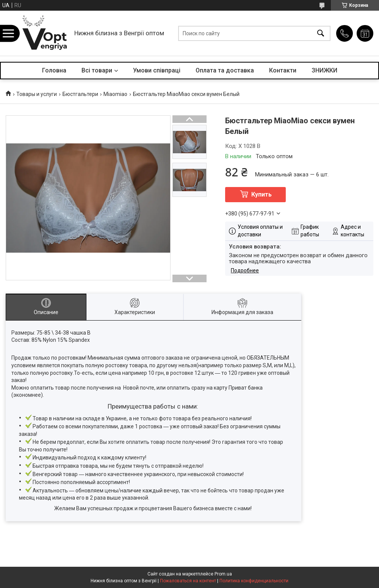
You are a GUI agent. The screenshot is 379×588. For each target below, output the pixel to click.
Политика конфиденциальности (254, 581)
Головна (54, 70)
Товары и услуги (37, 94)
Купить (262, 194)
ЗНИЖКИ (324, 70)
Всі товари (97, 70)
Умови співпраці (157, 70)
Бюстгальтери (80, 94)
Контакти (283, 70)
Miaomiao (115, 94)
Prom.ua (223, 574)
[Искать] (321, 33)
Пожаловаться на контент (188, 581)
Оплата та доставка (225, 70)
